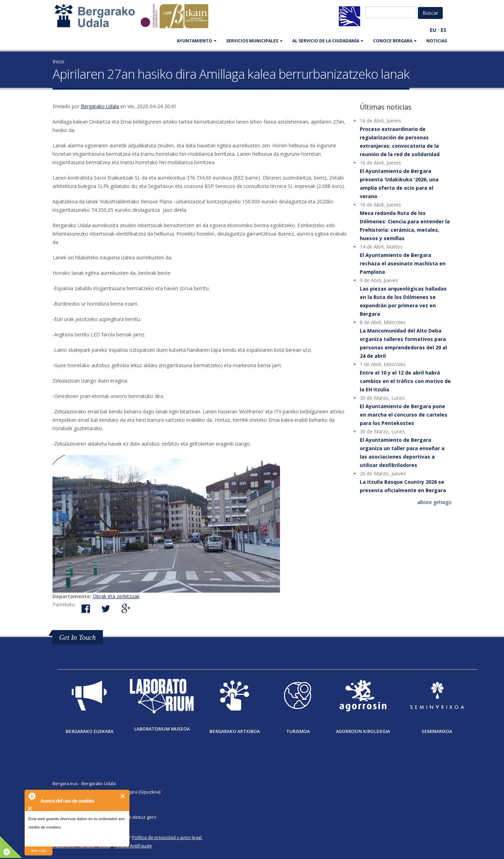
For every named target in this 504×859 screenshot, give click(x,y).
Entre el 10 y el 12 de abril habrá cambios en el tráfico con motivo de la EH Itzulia (405, 381)
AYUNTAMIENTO (197, 41)
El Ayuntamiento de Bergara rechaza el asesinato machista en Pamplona (403, 263)
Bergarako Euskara (89, 731)
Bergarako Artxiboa (234, 731)
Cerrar (123, 796)
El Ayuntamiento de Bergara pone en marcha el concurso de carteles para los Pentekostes (404, 415)
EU (433, 30)
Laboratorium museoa (162, 729)
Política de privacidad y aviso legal (167, 837)
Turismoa (298, 731)
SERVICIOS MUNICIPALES (254, 41)
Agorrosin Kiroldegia (363, 731)
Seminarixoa (437, 731)
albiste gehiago (434, 502)
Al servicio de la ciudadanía (328, 41)
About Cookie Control (32, 796)
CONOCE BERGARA (395, 41)
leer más (38, 851)
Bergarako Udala (100, 106)
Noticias (437, 41)
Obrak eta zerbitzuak (116, 596)
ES (443, 30)
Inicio (58, 61)
